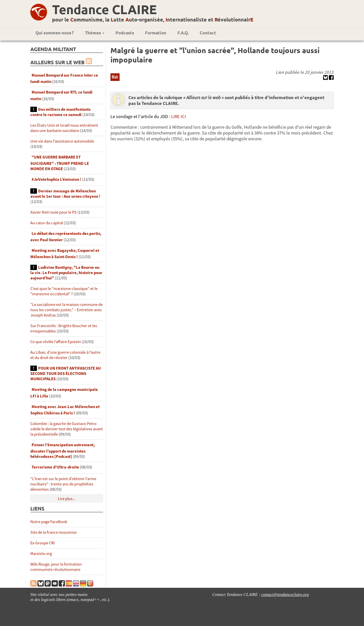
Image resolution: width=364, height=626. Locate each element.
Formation (156, 33)
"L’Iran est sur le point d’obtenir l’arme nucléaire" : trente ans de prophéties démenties (63, 484)
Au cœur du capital (47, 223)
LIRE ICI (179, 116)
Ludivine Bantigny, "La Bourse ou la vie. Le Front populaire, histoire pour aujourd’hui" (66, 273)
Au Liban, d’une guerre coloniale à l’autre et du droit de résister (65, 355)
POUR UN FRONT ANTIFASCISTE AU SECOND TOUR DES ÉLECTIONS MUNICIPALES (66, 374)
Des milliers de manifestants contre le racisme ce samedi (60, 112)
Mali (115, 77)
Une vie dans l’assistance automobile (62, 141)
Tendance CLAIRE (104, 9)
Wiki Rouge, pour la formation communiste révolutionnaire (56, 567)
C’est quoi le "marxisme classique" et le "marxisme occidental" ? (64, 291)
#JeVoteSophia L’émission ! (56, 179)
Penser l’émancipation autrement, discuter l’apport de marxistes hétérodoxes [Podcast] (63, 451)
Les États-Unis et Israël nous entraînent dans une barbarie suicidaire (64, 128)
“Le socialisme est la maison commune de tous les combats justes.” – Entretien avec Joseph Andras (66, 310)
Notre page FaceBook (49, 522)
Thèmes (95, 33)
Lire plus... (67, 499)
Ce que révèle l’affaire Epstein (56, 342)
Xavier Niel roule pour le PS (53, 212)
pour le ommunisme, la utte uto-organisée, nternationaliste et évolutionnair (153, 19)
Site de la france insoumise (53, 532)
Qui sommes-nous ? (55, 33)
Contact (208, 33)
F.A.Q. (183, 33)
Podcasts (125, 33)
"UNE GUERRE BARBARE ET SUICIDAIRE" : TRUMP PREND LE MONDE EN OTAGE (60, 163)
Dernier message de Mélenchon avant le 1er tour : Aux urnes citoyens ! (65, 194)
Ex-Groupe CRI (42, 543)
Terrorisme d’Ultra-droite (55, 467)
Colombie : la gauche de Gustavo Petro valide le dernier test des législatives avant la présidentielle (67, 429)
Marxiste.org (41, 554)
